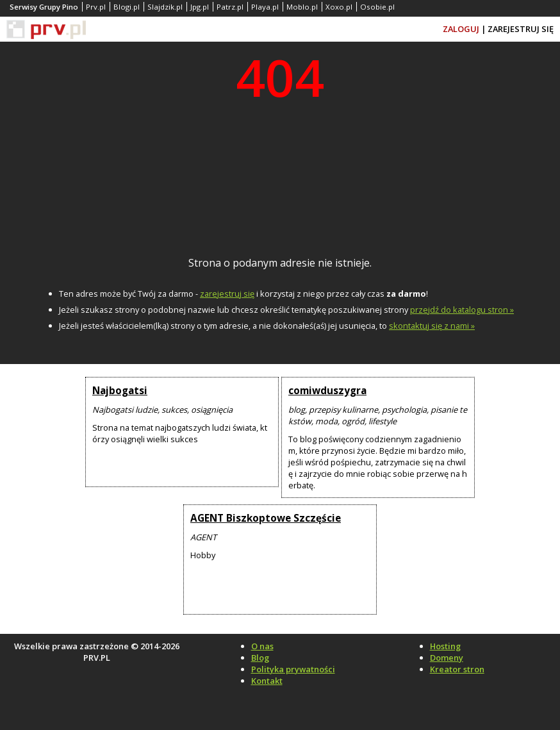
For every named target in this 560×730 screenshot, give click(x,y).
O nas (262, 646)
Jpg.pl (200, 7)
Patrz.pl (230, 7)
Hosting (445, 646)
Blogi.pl (127, 7)
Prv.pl (96, 7)
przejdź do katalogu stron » (462, 310)
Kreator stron (457, 669)
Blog (260, 658)
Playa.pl (265, 7)
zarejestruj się (227, 294)
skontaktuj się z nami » (432, 326)
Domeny (447, 658)
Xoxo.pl (339, 7)
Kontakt (267, 681)
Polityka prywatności (293, 669)
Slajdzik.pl (165, 7)
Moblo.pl (302, 7)
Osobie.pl (377, 7)
